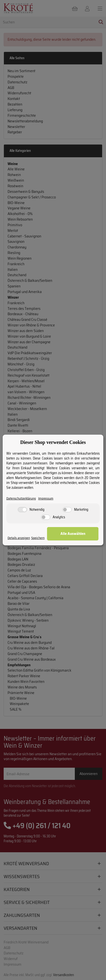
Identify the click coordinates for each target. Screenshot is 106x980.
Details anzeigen (19, 538)
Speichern (38, 538)
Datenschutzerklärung (21, 498)
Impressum (46, 498)
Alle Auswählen (73, 534)
